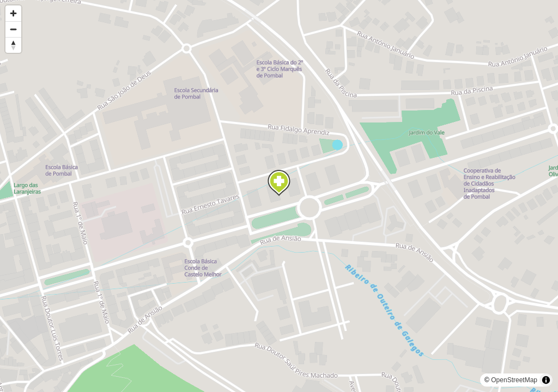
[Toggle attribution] (546, 380)
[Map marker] (279, 183)
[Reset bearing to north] (13, 45)
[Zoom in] (13, 13)
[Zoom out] (13, 29)
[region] (279, 196)
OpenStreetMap (514, 380)
